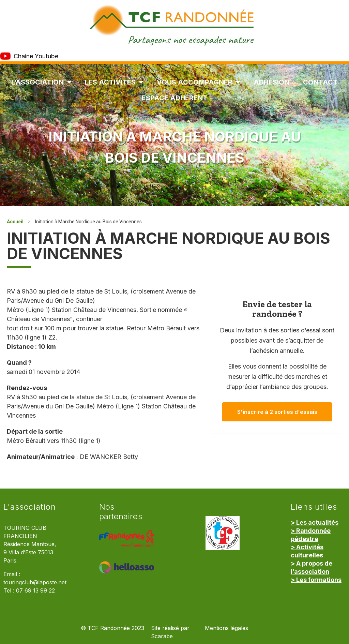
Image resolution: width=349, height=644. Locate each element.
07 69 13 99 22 (35, 591)
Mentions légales (226, 628)
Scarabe (162, 636)
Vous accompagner (198, 82)
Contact (320, 82)
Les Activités (114, 82)
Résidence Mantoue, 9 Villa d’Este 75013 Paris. (30, 552)
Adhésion (271, 82)
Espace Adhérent (175, 98)
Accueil (15, 222)
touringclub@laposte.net (35, 582)
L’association (41, 82)
